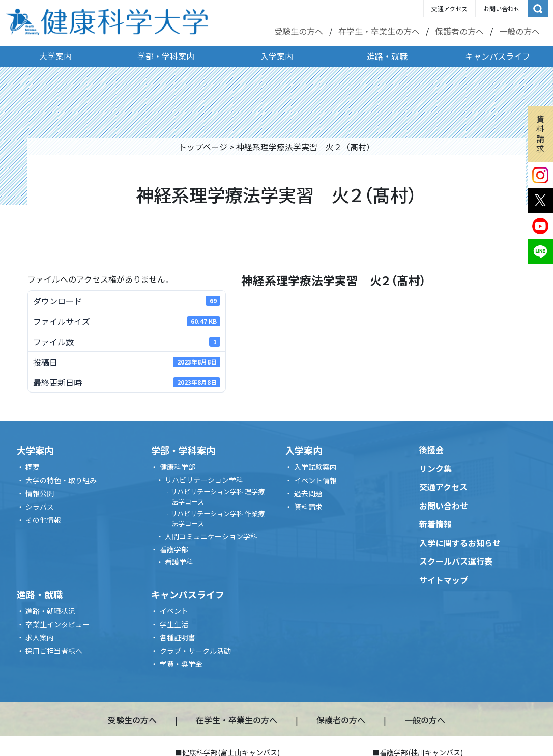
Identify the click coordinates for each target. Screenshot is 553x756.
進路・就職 (387, 56)
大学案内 (55, 56)
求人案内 (40, 637)
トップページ (203, 147)
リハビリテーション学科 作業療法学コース (217, 519)
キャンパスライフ (498, 56)
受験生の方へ (299, 31)
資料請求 (540, 133)
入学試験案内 (315, 467)
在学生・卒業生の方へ (379, 31)
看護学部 (174, 549)
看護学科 (179, 562)
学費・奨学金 (181, 664)
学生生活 (174, 624)
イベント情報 (315, 480)
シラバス (40, 507)
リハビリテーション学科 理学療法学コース (217, 497)
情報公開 (40, 493)
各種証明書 (178, 637)
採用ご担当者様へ (54, 651)
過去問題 (308, 493)
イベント (174, 611)
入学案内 (277, 56)
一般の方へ (519, 31)
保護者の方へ (459, 31)
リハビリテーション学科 (204, 480)
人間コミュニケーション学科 (211, 536)
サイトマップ (444, 580)
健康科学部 (178, 467)
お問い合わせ (502, 8)
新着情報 (435, 524)
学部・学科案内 (166, 56)
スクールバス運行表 (456, 561)
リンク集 (435, 468)
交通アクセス (449, 8)
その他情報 (43, 520)
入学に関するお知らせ (460, 543)
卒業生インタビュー (57, 624)
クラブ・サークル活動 (195, 651)
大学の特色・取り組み (61, 480)
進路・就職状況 (50, 611)
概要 (33, 467)
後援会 (431, 450)
